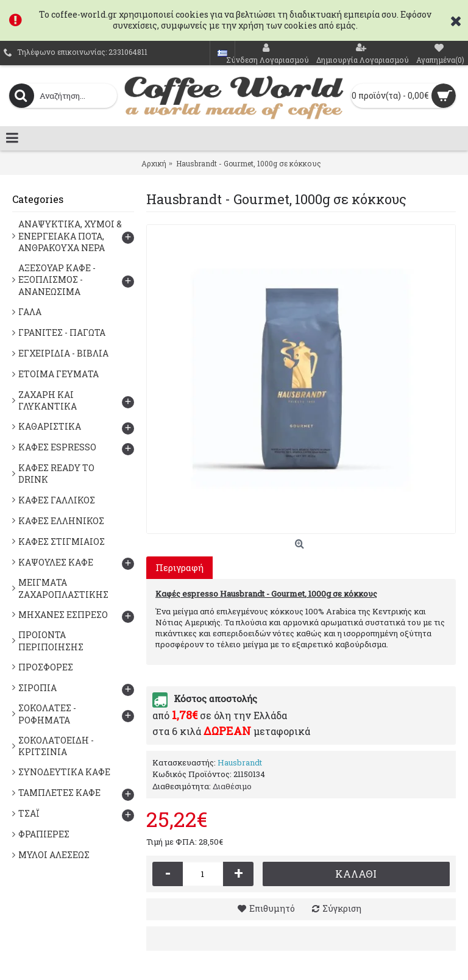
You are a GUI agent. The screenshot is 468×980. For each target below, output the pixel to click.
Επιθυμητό (272, 908)
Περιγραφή (179, 567)
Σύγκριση (342, 908)
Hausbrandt (240, 762)
